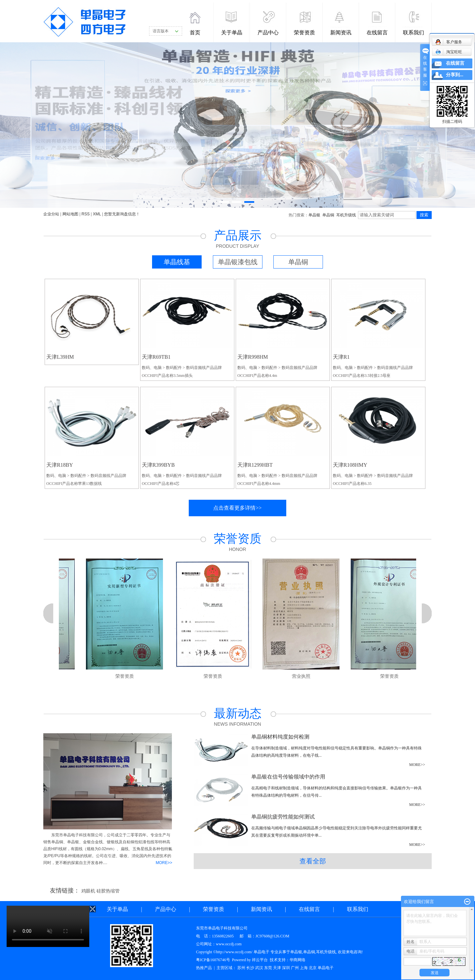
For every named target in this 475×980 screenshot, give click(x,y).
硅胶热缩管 (108, 891)
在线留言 (377, 33)
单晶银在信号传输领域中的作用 (288, 777)
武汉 (259, 968)
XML (97, 214)
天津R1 (341, 357)
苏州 (241, 968)
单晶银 (314, 215)
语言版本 (161, 31)
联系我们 (414, 33)
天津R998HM (253, 357)
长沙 (250, 968)
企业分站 (51, 214)
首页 (195, 33)
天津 (277, 968)
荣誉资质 (304, 33)
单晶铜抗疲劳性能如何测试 (283, 817)
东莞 (268, 968)
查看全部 (313, 861)
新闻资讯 (341, 33)
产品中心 (268, 33)
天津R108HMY (350, 465)
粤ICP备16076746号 (213, 960)
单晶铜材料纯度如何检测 (280, 737)
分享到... (455, 75)
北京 (313, 968)
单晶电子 (326, 968)
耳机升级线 (346, 215)
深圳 (286, 968)
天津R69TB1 (156, 357)
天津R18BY (60, 465)
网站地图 (70, 214)
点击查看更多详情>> (237, 508)
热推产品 (204, 968)
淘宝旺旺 (449, 52)
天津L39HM (60, 357)
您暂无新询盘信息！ (122, 214)
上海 (304, 968)
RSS (86, 214)
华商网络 (297, 960)
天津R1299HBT (255, 465)
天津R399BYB (158, 465)
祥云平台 (260, 960)
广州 (295, 968)
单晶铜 (328, 215)
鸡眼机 (88, 891)
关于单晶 (232, 33)
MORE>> (164, 863)
